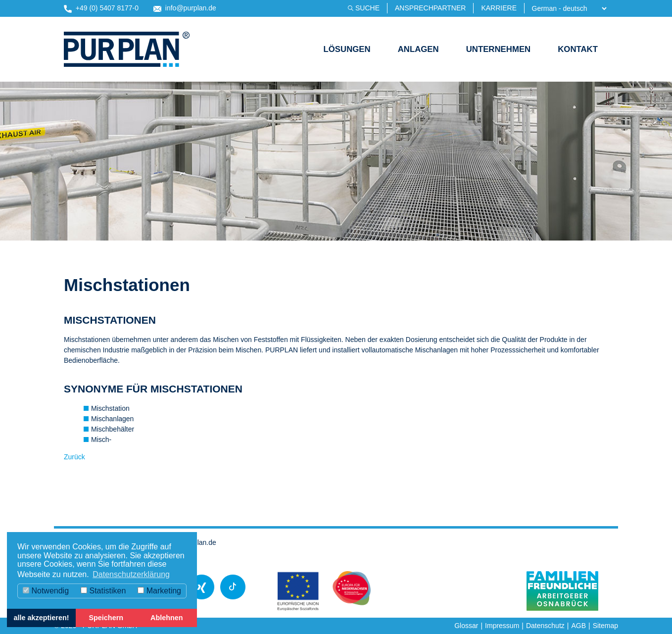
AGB (578, 626)
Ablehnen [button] (167, 618)
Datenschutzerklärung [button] (131, 574)
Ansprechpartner (430, 8)
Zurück (74, 457)
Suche (367, 8)
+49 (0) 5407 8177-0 (101, 8)
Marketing (159, 591)
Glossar (466, 626)
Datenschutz (545, 626)
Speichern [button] (106, 618)
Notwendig (46, 591)
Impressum (502, 626)
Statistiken (103, 591)
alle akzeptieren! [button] (42, 618)
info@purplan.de (185, 8)
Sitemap (605, 626)
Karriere (499, 8)
